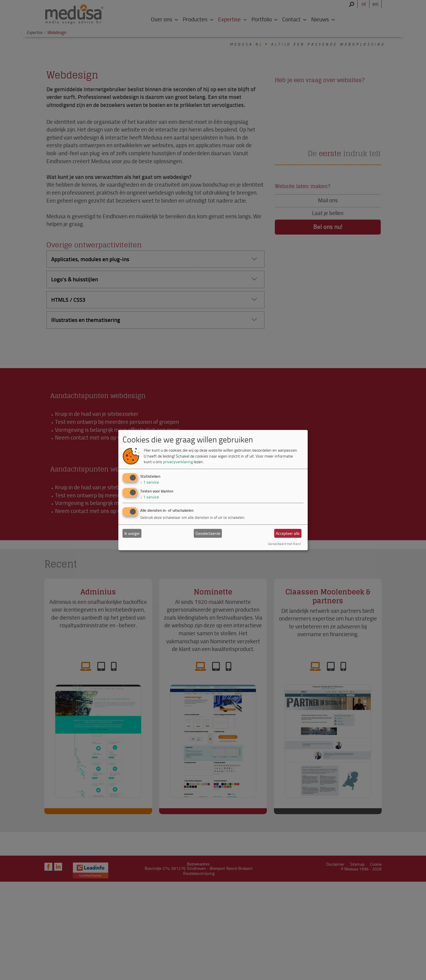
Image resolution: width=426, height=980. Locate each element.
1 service (150, 482)
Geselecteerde (208, 533)
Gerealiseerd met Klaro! (285, 544)
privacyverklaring (178, 462)
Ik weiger (132, 533)
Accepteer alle (288, 533)
